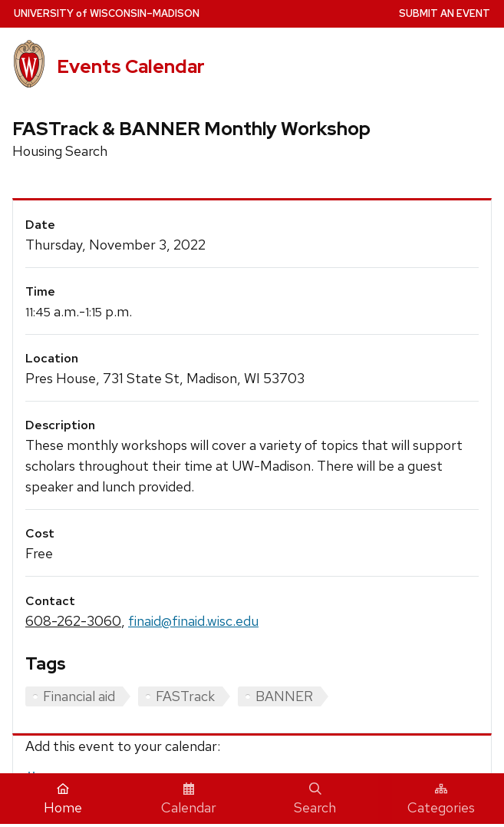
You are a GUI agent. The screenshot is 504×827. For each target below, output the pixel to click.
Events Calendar (131, 66)
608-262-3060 (73, 621)
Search (315, 799)
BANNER (284, 696)
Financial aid (79, 696)
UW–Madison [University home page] (107, 13)
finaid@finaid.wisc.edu (193, 621)
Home (63, 799)
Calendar (189, 799)
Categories (441, 799)
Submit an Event (445, 13)
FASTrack (185, 696)
